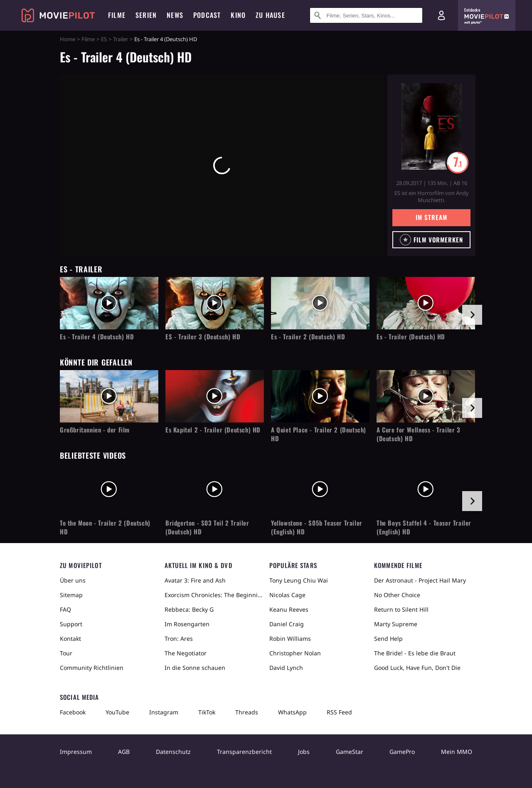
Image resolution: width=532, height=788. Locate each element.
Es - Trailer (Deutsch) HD (411, 337)
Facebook (73, 712)
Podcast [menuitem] (207, 15)
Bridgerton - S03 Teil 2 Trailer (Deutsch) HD (207, 527)
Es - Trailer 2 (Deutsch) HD (308, 337)
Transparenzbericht (244, 752)
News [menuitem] (175, 15)
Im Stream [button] (431, 217)
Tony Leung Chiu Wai (299, 580)
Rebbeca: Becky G (189, 609)
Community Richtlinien (92, 668)
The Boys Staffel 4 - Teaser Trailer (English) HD (424, 527)
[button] (431, 240)
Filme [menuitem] (117, 15)
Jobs (304, 752)
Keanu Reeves (289, 609)
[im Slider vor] (472, 315)
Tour (66, 653)
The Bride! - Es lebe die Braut (415, 653)
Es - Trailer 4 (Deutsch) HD (97, 337)
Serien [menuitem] (146, 15)
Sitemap (71, 595)
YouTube (117, 712)
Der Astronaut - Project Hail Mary (420, 580)
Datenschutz (173, 752)
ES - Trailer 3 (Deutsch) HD (203, 337)
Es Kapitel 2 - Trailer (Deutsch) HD (213, 430)
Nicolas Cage (287, 595)
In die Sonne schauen (195, 668)
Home (68, 39)
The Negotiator (186, 653)
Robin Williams (290, 639)
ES (104, 39)
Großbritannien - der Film (95, 430)
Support (71, 624)
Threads (247, 712)
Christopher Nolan (295, 653)
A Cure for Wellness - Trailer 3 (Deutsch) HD (419, 434)
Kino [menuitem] (238, 15)
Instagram (164, 712)
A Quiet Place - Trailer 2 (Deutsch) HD (319, 434)
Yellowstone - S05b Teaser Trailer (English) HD (317, 527)
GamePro (402, 752)
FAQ (65, 609)
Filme (88, 39)
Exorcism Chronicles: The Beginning (214, 595)
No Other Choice (397, 595)
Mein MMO (457, 752)
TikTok (207, 712)
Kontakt (70, 639)
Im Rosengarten (187, 624)
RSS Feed (339, 712)
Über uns (73, 580)
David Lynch (286, 668)
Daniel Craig (287, 624)
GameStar (350, 752)
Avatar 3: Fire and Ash (195, 580)
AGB (124, 752)
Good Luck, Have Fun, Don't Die (417, 668)
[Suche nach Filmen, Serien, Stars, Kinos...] (366, 15)
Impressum (76, 752)
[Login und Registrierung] (441, 15)
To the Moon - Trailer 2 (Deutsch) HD (105, 527)
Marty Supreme (396, 624)
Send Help (388, 639)
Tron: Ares (179, 639)
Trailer (121, 39)
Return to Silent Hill (401, 609)
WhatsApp (292, 712)
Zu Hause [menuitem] (270, 15)
